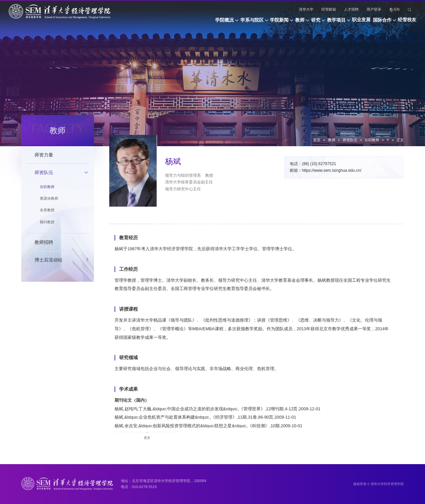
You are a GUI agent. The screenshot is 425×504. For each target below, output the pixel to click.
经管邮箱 (329, 9)
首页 (317, 140)
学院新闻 (236, 23)
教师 (264, 23)
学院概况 (166, 23)
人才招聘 (351, 9)
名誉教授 (47, 210)
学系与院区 (201, 23)
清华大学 (306, 9)
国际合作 (375, 23)
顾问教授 (47, 222)
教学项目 (314, 23)
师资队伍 (350, 140)
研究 (287, 23)
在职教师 (372, 140)
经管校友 (407, 23)
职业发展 (347, 23)
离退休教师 (49, 198)
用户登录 (374, 9)
